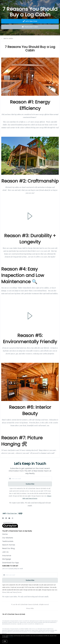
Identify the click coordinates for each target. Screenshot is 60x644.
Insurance (7, 556)
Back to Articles (8, 38)
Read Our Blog (8, 548)
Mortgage (7, 559)
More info (11, 637)
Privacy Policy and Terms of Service (12, 592)
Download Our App (11, 563)
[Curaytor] (10, 527)
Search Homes (9, 545)
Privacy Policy (30, 608)
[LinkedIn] (6, 518)
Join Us (5, 552)
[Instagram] (12, 518)
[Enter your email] (32, 479)
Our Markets (8, 538)
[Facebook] (3, 518)
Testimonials (8, 541)
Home (5, 534)
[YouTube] (9, 518)
